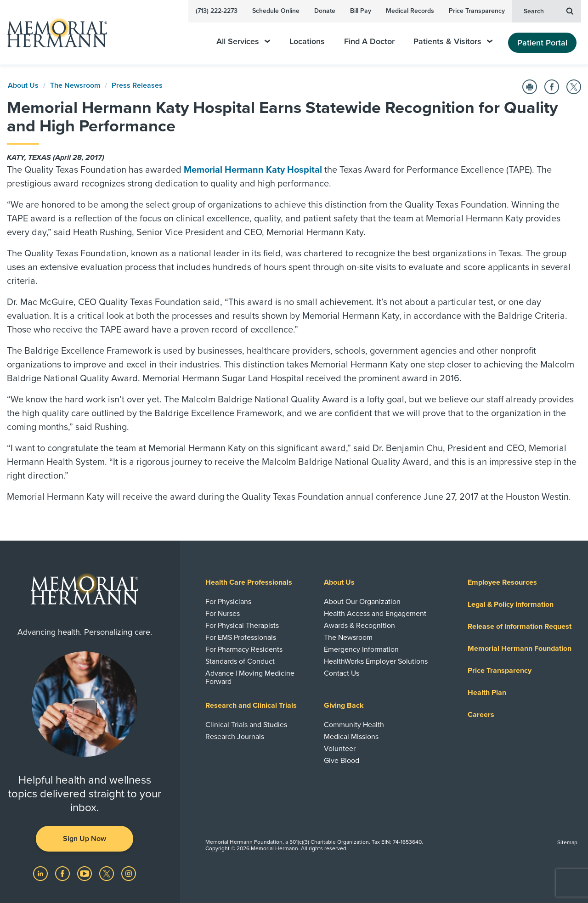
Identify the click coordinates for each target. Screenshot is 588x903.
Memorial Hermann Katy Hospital (253, 170)
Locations (307, 42)
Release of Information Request (520, 626)
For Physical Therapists (242, 626)
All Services (243, 42)
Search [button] (548, 11)
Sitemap (567, 842)
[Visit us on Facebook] (63, 873)
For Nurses (223, 614)
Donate (325, 11)
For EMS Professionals (241, 638)
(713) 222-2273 (217, 11)
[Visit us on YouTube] (85, 873)
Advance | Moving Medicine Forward (250, 677)
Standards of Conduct (240, 661)
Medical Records (410, 11)
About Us (23, 85)
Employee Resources (502, 582)
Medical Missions (351, 737)
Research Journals (235, 737)
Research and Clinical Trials (251, 705)
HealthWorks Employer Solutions (376, 661)
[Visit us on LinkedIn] (41, 873)
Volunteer (340, 749)
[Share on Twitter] (574, 87)
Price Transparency (477, 11)
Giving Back (344, 705)
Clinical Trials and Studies (246, 725)
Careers (481, 715)
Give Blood (342, 761)
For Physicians (228, 602)
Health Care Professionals (249, 582)
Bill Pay (361, 11)
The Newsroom (75, 85)
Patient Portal (542, 43)
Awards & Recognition (359, 626)
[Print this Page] (530, 87)
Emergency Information (361, 649)
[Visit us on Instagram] (129, 873)
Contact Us (342, 673)
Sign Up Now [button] (85, 839)
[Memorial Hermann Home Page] (53, 32)
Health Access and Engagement (375, 614)
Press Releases (137, 85)
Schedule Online (276, 11)
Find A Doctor (369, 42)
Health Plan (487, 693)
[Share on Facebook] (552, 87)
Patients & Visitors (453, 42)
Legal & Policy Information (511, 604)
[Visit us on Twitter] (107, 873)
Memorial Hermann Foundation (520, 649)
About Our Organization (362, 602)
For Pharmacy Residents (244, 649)
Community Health (354, 725)
